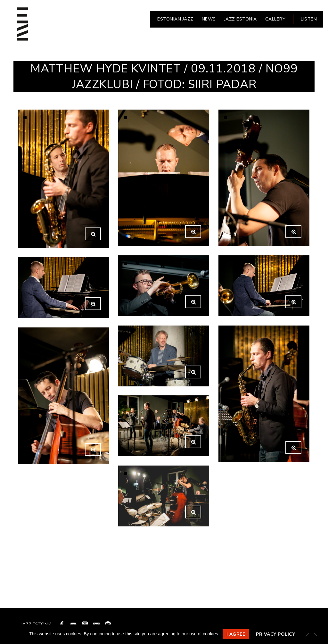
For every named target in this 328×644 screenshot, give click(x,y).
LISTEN (309, 19)
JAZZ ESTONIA (241, 19)
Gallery (275, 19)
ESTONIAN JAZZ (175, 19)
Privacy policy (275, 634)
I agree (236, 634)
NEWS (209, 19)
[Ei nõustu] (315, 634)
